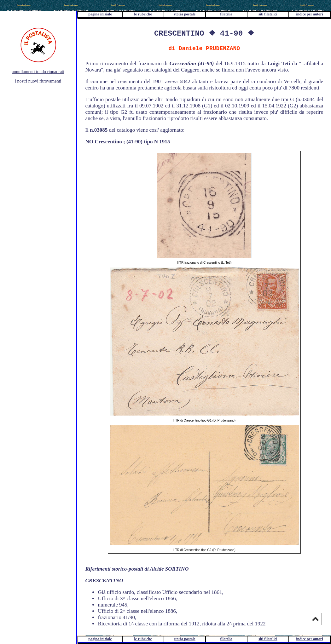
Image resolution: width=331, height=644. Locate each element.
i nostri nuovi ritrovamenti (38, 81)
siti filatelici (268, 14)
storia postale (185, 14)
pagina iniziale (100, 14)
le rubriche (143, 14)
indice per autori (309, 14)
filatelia (226, 14)
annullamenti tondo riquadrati (38, 72)
